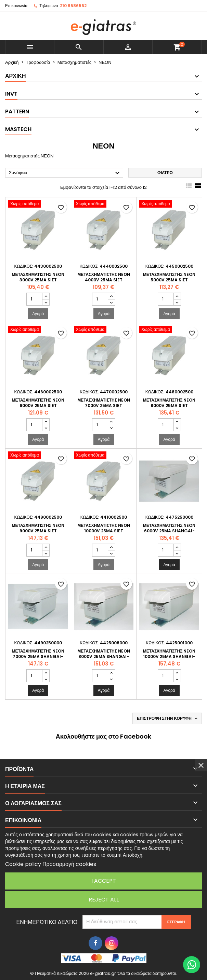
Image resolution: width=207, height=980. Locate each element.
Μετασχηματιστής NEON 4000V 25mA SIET (104, 277)
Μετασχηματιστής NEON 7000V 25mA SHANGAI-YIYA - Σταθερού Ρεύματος (38, 656)
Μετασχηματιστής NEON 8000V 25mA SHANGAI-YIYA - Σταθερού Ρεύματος (104, 656)
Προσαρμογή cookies (69, 864)
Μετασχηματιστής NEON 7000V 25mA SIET (104, 403)
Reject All (104, 900)
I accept (104, 881)
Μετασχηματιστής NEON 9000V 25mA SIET (38, 528)
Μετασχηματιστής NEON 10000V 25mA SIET (104, 528)
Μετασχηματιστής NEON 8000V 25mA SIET (169, 403)
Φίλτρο (165, 173)
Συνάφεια (65, 173)
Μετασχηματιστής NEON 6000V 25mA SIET (38, 403)
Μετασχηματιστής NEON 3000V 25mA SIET (38, 277)
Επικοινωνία (16, 6)
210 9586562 (73, 6)
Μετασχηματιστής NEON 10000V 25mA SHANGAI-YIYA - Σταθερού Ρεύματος (169, 656)
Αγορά (38, 314)
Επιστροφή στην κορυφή (168, 718)
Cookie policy (23, 864)
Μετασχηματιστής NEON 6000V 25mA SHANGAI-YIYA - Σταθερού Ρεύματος (169, 531)
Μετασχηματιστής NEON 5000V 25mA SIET (169, 277)
